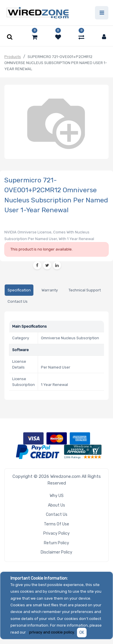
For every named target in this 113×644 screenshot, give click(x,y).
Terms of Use (56, 524)
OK (82, 633)
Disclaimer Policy (56, 552)
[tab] (19, 290)
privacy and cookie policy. (52, 632)
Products (13, 57)
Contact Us (57, 515)
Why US (57, 496)
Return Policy (56, 543)
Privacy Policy (56, 533)
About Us (56, 505)
